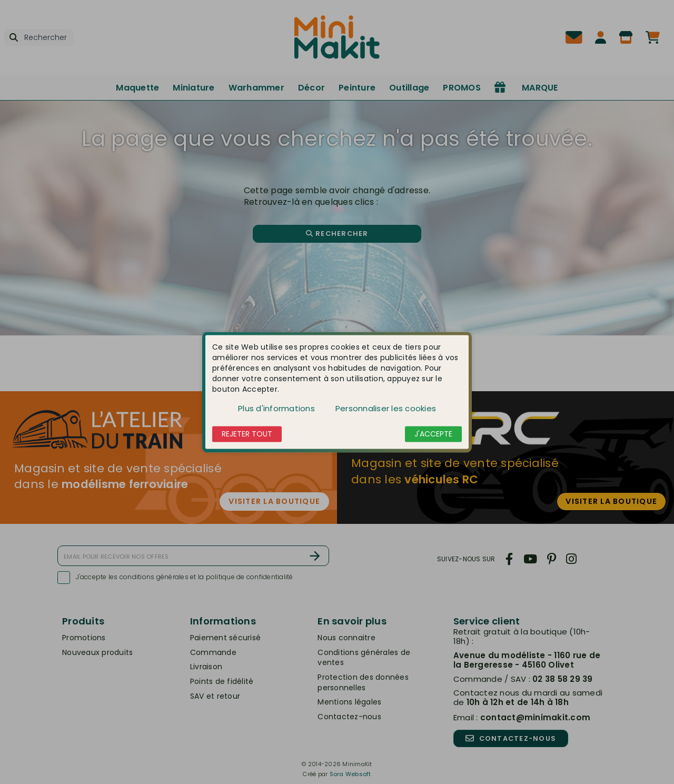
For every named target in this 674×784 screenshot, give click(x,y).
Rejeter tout (247, 434)
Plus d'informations (276, 408)
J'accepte (433, 434)
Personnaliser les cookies (386, 408)
